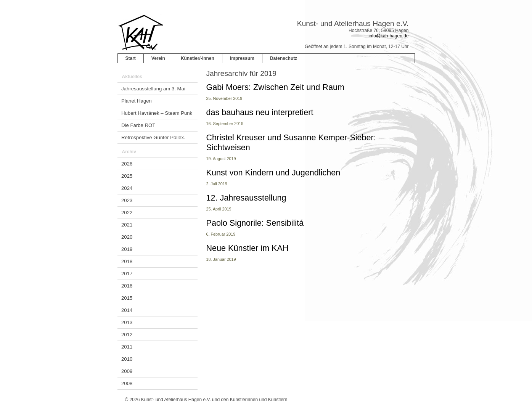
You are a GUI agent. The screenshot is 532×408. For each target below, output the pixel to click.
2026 (127, 164)
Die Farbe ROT (138, 125)
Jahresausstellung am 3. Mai (153, 89)
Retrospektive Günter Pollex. (153, 137)
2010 (127, 359)
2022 (127, 213)
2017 (127, 274)
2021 (127, 225)
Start (131, 58)
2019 (127, 249)
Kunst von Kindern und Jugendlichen (273, 173)
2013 (127, 322)
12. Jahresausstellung (246, 198)
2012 (127, 335)
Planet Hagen (137, 101)
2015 (127, 298)
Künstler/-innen (198, 58)
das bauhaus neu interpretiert (260, 112)
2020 (127, 237)
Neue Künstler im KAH (248, 248)
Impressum (242, 58)
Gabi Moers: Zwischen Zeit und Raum (275, 87)
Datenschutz (284, 58)
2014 (127, 310)
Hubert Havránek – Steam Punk (157, 113)
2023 (127, 200)
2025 (127, 176)
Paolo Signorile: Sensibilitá (255, 223)
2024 (127, 188)
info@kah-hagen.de (389, 36)
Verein (158, 58)
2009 (127, 371)
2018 (127, 261)
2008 (127, 383)
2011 (127, 347)
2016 (127, 286)
